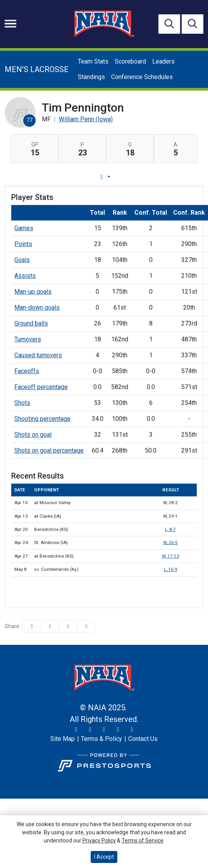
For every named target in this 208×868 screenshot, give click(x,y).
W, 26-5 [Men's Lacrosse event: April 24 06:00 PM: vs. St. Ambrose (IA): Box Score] (170, 542)
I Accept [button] (104, 857)
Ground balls (31, 323)
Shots (22, 403)
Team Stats (93, 61)
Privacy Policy (99, 840)
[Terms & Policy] (101, 739)
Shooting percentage (42, 419)
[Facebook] (104, 730)
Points (23, 244)
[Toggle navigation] (10, 24)
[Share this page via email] (68, 626)
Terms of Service (143, 840)
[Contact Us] (143, 739)
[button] (86, 626)
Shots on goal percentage (49, 450)
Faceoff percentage (41, 387)
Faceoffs (27, 371)
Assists (25, 276)
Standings (91, 77)
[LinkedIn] (132, 730)
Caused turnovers (38, 355)
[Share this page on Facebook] (32, 626)
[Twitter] (76, 730)
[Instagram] (90, 730)
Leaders (163, 61)
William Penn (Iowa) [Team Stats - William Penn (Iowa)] (86, 119)
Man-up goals (33, 292)
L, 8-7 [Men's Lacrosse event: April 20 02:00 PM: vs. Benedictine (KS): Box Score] (170, 529)
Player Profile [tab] (89, 177)
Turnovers (28, 339)
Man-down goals (37, 307)
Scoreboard (130, 61)
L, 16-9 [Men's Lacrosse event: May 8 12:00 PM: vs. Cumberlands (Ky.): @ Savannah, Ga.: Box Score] (171, 569)
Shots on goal (33, 435)
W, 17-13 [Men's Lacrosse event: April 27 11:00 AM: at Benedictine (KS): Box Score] (171, 556)
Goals (22, 260)
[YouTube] (118, 730)
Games (24, 228)
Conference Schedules (142, 77)
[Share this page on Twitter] (50, 626)
